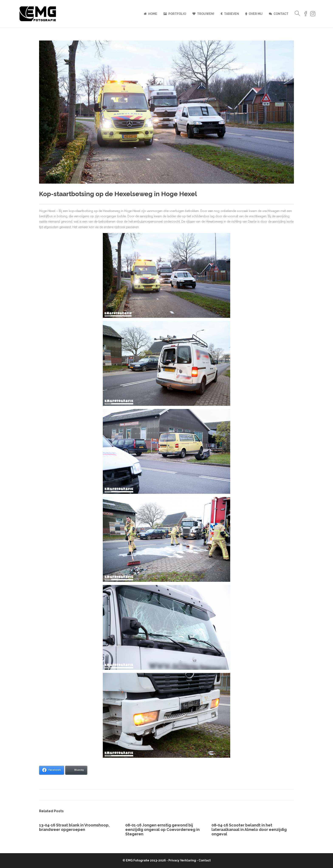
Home (153, 14)
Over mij (256, 14)
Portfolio (177, 14)
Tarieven (231, 14)
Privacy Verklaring (182, 860)
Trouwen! (206, 14)
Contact (281, 14)
